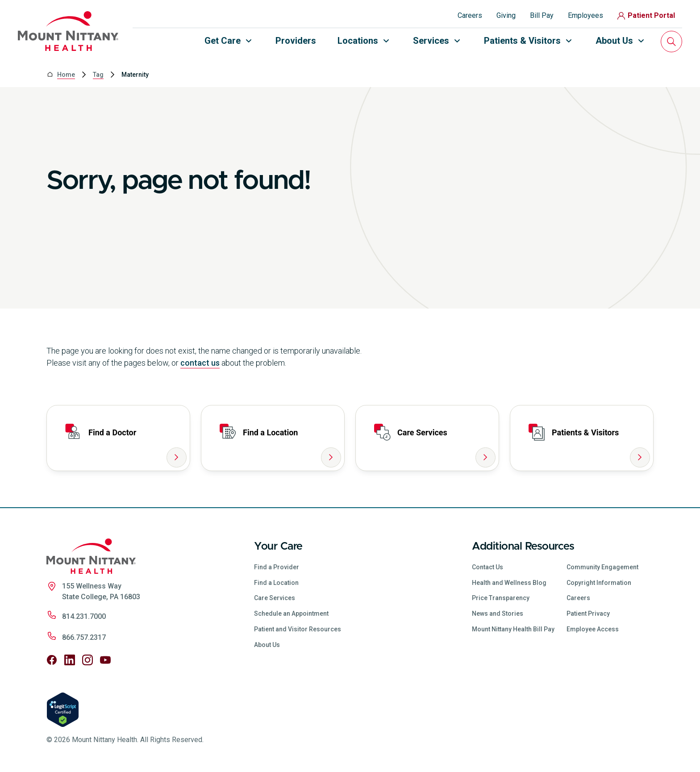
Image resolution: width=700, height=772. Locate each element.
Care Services (275, 598)
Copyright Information (599, 583)
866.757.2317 (84, 637)
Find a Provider (277, 567)
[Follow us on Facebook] (52, 660)
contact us (200, 363)
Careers (470, 15)
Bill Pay (542, 15)
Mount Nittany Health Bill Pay (513, 629)
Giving (506, 15)
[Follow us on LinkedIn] (70, 660)
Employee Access (593, 629)
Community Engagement (602, 567)
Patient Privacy (588, 613)
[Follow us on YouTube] (105, 660)
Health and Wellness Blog (509, 583)
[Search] (671, 42)
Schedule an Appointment (291, 613)
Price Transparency (501, 598)
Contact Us (487, 567)
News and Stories (498, 613)
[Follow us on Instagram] (87, 660)
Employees (585, 15)
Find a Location (276, 583)
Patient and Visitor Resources (298, 629)
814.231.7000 (84, 616)
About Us (267, 645)
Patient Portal (646, 15)
